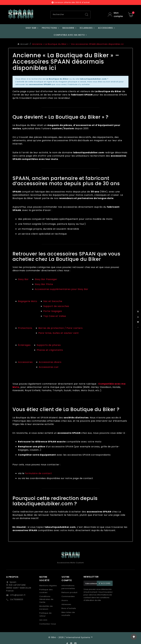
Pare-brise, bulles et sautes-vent (59, 333)
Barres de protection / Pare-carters (61, 328)
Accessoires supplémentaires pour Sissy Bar (62, 289)
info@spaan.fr (18, 595)
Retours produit (69, 592)
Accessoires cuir (49, 367)
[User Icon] (116, 15)
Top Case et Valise (55, 316)
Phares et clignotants (50, 350)
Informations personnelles (68, 587)
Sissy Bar (23, 279)
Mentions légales (48, 586)
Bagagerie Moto (28, 301)
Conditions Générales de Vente (46, 599)
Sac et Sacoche (53, 301)
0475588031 (16, 600)
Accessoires (25, 362)
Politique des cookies (46, 591)
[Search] (87, 15)
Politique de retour (46, 614)
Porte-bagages (53, 311)
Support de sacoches (56, 306)
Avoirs (65, 600)
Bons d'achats (69, 608)
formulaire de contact (38, 473)
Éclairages (24, 345)
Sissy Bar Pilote (44, 284)
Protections (25, 328)
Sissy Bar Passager (46, 279)
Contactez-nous (48, 624)
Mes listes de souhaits (68, 614)
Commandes (68, 596)
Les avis (43, 620)
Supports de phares (49, 345)
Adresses (66, 604)
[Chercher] (67, 15)
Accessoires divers (50, 362)
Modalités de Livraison (46, 608)
